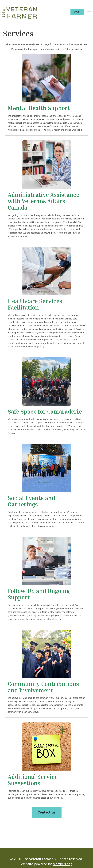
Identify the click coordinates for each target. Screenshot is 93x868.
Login (77, 12)
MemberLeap (63, 864)
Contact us (47, 813)
